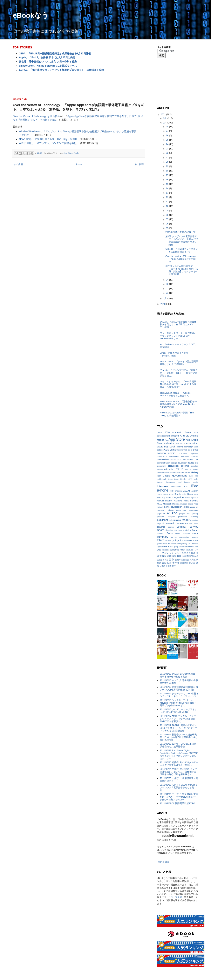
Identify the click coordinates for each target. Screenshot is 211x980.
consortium (174, 456)
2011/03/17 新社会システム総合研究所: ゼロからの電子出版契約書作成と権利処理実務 (179, 737)
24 (167, 144)
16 (167, 180)
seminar (181, 527)
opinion (170, 510)
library (190, 494)
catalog (160, 450)
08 (167, 215)
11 (167, 202)
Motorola (176, 504)
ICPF (190, 479)
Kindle (178, 494)
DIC (197, 463)
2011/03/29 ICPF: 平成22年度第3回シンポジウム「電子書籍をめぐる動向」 (179, 788)
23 (167, 149)
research (170, 523)
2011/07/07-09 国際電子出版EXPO (178, 803)
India (196, 479)
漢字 (174, 556)
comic (172, 453)
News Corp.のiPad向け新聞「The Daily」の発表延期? (177, 414)
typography (182, 544)
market (169, 501)
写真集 (192, 560)
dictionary (161, 466)
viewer (191, 547)
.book (159, 432)
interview (162, 486)
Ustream (183, 547)
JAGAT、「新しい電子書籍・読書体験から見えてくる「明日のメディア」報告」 (178, 324)
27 (167, 131)
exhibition (161, 472)
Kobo (184, 494)
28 (167, 127)
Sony (170, 533)
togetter (179, 540)
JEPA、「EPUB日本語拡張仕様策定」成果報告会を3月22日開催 (55, 54)
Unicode (195, 544)
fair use (169, 473)
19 (167, 166)
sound (178, 534)
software (194, 530)
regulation (194, 520)
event (195, 469)
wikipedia (166, 550)
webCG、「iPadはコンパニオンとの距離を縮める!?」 (182, 250)
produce (161, 517)
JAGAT (187, 491)
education (169, 469)
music (191, 504)
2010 (163, 304)
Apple (76, 153)
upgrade (160, 547)
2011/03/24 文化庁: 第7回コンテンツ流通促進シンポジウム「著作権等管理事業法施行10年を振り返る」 (178, 772)
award (160, 447)
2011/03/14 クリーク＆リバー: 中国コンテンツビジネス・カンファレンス (179, 695)
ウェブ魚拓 (176, 897)
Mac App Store (164, 497)
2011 (163, 114)
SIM (176, 530)
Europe (188, 469)
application (169, 443)
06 (167, 224)
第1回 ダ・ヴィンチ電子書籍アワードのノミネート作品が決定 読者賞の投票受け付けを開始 (182, 241)
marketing (178, 501)
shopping (169, 530)
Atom (182, 443)
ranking (177, 520)
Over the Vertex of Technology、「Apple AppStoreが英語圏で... (182, 259)
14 (167, 188)
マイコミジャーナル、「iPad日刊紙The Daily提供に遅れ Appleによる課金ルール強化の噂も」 (178, 384)
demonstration (164, 463)
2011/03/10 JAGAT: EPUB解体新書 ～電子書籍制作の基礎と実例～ (179, 675)
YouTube (189, 550)
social (186, 530)
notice (192, 507)
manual (160, 501)
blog (166, 447)
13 (167, 193)
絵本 (169, 556)
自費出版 (185, 560)
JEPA (159, 494)
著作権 (176, 563)
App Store (68, 153)
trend (165, 544)
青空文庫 (167, 563)
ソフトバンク (175, 553)
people (182, 514)
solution (161, 533)
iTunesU (179, 491)
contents (185, 456)
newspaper (176, 507)
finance (176, 472)
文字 (174, 566)
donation (195, 466)
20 (167, 162)
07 (167, 219)
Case (196, 447)
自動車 (178, 560)
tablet (160, 540)
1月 (165, 298)
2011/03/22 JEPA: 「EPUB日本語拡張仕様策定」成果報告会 (178, 745)
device (191, 463)
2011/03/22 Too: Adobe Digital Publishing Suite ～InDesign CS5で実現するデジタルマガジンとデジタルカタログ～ (179, 755)
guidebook (162, 479)
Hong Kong (173, 479)
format (188, 472)
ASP (178, 443)
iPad (195, 486)
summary (163, 537)
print (189, 513)
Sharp (161, 530)
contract (195, 456)
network (160, 507)
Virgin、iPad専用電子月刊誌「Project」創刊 (174, 354)
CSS (179, 460)
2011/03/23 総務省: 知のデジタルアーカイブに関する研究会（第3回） (179, 764)
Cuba (184, 460)
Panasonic (193, 510)
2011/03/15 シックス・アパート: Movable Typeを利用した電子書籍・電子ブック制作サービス (178, 703)
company (182, 453)
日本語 (162, 566)
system (195, 537)
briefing (180, 447)
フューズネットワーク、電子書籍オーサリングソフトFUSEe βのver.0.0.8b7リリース (178, 336)
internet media (191, 482)
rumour (189, 523)
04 (167, 280)
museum (184, 504)
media (186, 501)
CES (167, 450)
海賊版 (163, 556)
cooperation (163, 459)
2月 (165, 123)
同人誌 (192, 563)
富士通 (168, 566)
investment (176, 486)
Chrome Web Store (184, 450)
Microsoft (167, 504)
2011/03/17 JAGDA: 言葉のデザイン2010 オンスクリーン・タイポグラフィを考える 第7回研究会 (179, 728)
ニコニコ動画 (189, 553)
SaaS (196, 523)
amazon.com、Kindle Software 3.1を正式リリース (48, 66)
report (161, 523)
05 (167, 228)
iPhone (163, 490)
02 (167, 289)
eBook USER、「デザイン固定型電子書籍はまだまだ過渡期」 (179, 363)
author (195, 443)
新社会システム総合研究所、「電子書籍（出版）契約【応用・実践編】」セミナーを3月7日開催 (182, 270)
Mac (196, 494)
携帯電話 (191, 556)
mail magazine (192, 497)
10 (167, 206)
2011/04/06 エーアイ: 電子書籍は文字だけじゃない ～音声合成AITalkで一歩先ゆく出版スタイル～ (179, 797)
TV (169, 544)
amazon (175, 436)
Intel (180, 482)
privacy (195, 514)
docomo (185, 466)
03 (167, 284)
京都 (184, 556)
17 (167, 175)
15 (167, 184)
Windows (175, 550)
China (173, 450)
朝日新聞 (184, 563)
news (167, 507)
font (182, 472)
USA (167, 547)
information (171, 482)
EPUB (180, 469)
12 (167, 197)
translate (188, 540)
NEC (196, 504)
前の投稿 (139, 164)
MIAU (160, 504)
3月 (165, 118)
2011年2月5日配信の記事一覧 (181, 232)
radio (171, 520)
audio (188, 443)
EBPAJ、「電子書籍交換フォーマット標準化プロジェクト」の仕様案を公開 (61, 70)
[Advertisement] (79, 84)
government (179, 476)
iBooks (183, 479)
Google (166, 476)
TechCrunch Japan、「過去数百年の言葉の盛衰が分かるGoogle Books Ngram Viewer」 (178, 404)
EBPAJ (160, 469)
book (173, 447)
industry (160, 482)
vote (196, 547)
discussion (173, 466)
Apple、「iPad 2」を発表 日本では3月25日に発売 (47, 58)
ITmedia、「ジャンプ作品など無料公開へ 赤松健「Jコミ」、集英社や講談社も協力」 (179, 373)
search (171, 527)
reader (185, 520)
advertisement (163, 436)
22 (167, 153)
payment (161, 513)
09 (167, 210)
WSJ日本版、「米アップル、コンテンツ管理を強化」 (49, 143)
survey (174, 537)
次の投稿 (18, 164)
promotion (183, 517)
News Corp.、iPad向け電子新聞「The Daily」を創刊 (48, 139)
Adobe (188, 432)
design (174, 463)
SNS (180, 530)
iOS (186, 486)
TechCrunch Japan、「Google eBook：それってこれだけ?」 (175, 394)
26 (167, 135)
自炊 (171, 559)
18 (167, 171)
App (166, 440)
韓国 (179, 556)
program (171, 517)
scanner (161, 527)
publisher (163, 520)
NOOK (186, 507)
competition (194, 453)
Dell (196, 459)
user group (174, 547)
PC (168, 513)
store (195, 533)
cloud (196, 450)
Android (185, 436)
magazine (178, 497)
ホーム (79, 164)
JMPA (165, 494)
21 (167, 157)
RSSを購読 (163, 862)
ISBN (172, 491)
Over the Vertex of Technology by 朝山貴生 (36, 116)
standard (186, 534)
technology (169, 540)
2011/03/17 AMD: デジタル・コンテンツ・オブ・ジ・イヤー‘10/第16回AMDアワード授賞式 (178, 719)
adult (196, 432)
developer (182, 463)
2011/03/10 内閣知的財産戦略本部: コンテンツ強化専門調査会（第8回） (179, 688)
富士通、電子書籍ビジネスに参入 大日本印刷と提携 (48, 62)
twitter (174, 544)
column (161, 453)
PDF (175, 513)
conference (162, 456)
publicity (195, 517)
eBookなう (31, 15)
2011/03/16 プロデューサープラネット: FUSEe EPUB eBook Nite (178, 711)
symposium (184, 537)
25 (167, 140)
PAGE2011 (181, 510)
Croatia (173, 460)
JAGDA (195, 491)
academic (177, 432)
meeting (194, 501)
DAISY (191, 459)
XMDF (183, 550)
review (180, 523)
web (159, 550)
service (194, 527)
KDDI (171, 494)
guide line (194, 476)
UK (189, 544)
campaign (189, 447)
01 (167, 293)
